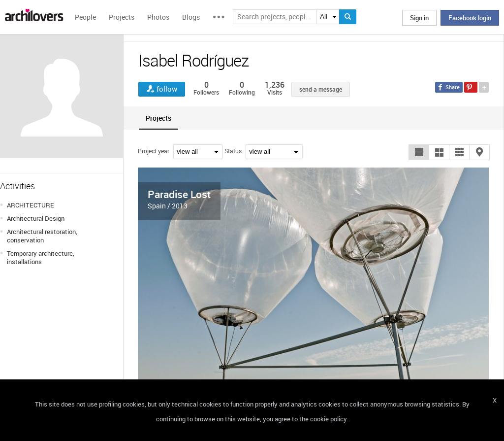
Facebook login (470, 18)
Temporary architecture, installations (41, 257)
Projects (122, 17)
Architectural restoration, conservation (42, 236)
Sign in (419, 18)
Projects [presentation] (158, 118)
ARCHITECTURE (31, 205)
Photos (158, 17)
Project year (154, 151)
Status (233, 151)
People (85, 17)
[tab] (158, 118)
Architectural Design (36, 218)
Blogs (191, 17)
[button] (419, 152)
